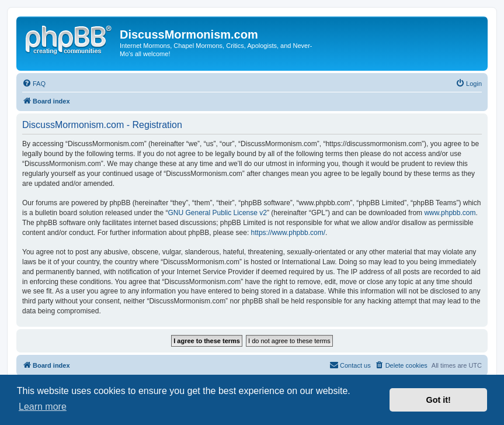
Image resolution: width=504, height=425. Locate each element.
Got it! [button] (439, 400)
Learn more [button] (43, 407)
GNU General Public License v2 (218, 213)
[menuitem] (34, 84)
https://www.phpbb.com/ (288, 233)
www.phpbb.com (450, 213)
